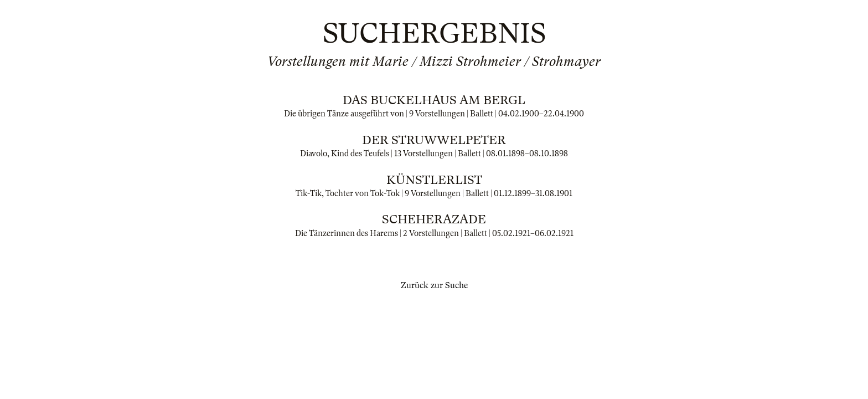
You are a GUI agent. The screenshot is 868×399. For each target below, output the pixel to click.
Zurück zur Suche (434, 285)
